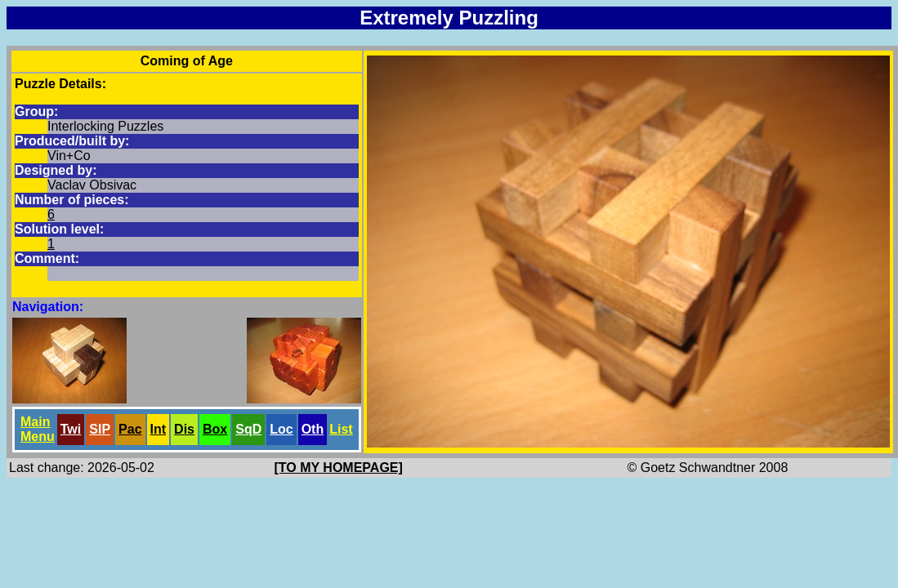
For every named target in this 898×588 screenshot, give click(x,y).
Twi (71, 429)
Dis (184, 429)
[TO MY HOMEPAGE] (339, 468)
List (341, 429)
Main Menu (38, 429)
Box (215, 429)
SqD (248, 429)
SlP (100, 429)
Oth (313, 429)
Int (159, 429)
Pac (130, 429)
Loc (281, 429)
